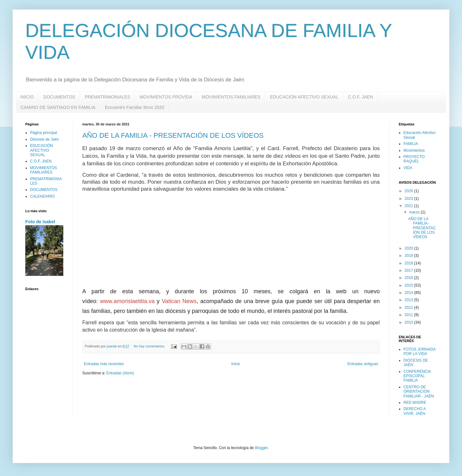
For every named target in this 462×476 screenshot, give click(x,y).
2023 (409, 199)
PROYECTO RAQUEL (414, 159)
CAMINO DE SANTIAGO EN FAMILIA (58, 107)
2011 (409, 315)
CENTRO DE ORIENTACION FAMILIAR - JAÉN (419, 392)
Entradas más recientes (104, 364)
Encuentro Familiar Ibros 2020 (134, 107)
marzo (415, 212)
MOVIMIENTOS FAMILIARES (231, 97)
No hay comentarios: (150, 346)
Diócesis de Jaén (44, 139)
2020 (409, 248)
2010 (409, 322)
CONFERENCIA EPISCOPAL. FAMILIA (417, 376)
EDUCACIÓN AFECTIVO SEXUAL (304, 97)
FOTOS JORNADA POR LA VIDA (419, 352)
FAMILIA (411, 144)
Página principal (44, 133)
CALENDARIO (42, 196)
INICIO (27, 97)
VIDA (408, 168)
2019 (409, 256)
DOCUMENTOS (59, 97)
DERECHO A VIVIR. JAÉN (415, 411)
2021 (409, 206)
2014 (409, 293)
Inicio (236, 364)
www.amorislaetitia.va (127, 301)
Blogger (261, 448)
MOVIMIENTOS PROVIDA (166, 97)
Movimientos (414, 150)
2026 (409, 191)
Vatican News (179, 301)
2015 (409, 285)
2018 (409, 263)
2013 (409, 300)
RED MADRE (415, 403)
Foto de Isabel (40, 222)
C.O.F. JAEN (360, 97)
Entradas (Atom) (120, 373)
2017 (409, 270)
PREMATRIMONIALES (108, 97)
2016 (409, 278)
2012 (409, 308)
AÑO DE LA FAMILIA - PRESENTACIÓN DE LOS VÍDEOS (173, 135)
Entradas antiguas (363, 364)
